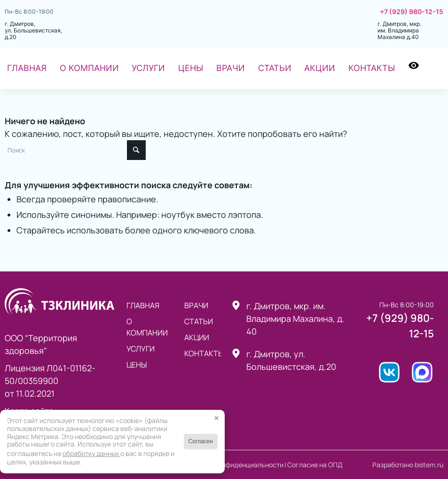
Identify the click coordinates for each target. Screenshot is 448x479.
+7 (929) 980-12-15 (412, 12)
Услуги (141, 349)
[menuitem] (27, 68)
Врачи (196, 305)
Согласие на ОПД (315, 465)
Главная (143, 305)
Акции (197, 337)
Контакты (203, 353)
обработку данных (91, 453)
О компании (147, 327)
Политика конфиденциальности (233, 465)
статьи (199, 321)
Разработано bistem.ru (408, 465)
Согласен (201, 441)
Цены (137, 365)
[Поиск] (437, 68)
